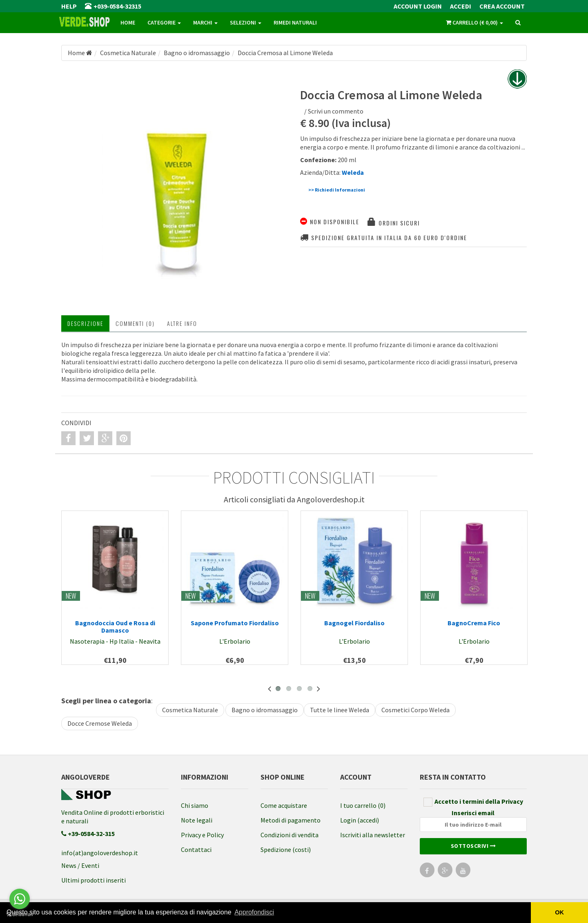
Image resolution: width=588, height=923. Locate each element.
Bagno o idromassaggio (265, 710)
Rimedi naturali (295, 22)
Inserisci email (473, 820)
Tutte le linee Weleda (340, 710)
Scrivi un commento (336, 111)
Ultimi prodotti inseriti (94, 880)
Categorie (164, 22)
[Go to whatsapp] (20, 899)
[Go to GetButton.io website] (20, 915)
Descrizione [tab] (85, 323)
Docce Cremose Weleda (100, 723)
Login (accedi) (360, 820)
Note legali (197, 820)
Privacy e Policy (202, 835)
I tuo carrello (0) (363, 805)
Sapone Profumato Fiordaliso (235, 623)
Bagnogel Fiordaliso (354, 623)
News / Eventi (80, 865)
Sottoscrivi (473, 846)
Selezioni (246, 22)
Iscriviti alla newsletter (373, 835)
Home (128, 22)
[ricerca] (518, 23)
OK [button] (559, 912)
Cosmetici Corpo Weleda (415, 710)
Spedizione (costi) (286, 849)
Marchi (205, 22)
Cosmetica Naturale (190, 710)
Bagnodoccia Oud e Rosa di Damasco (115, 626)
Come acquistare (284, 805)
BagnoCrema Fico (474, 623)
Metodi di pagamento (291, 820)
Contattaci (196, 849)
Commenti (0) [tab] (135, 323)
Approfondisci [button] (254, 912)
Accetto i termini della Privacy (473, 802)
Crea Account (502, 6)
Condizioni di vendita (290, 835)
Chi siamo (195, 805)
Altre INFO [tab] (182, 323)
